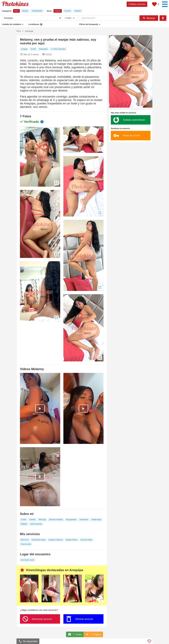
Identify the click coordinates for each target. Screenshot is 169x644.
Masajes (25, 11)
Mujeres (58, 11)
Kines (16, 11)
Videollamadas (37, 11)
